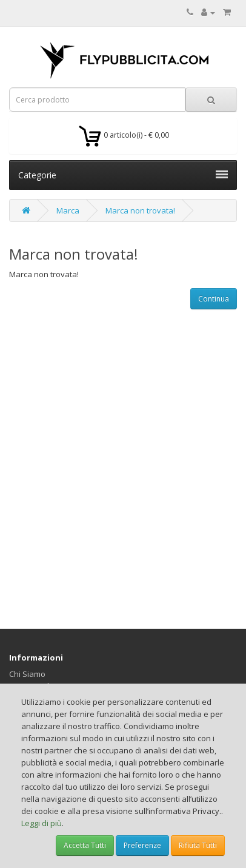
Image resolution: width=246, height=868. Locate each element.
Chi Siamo (27, 674)
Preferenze (142, 845)
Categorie (123, 175)
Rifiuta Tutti (198, 845)
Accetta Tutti (85, 845)
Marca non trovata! (140, 210)
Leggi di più (42, 823)
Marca (68, 210)
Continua (214, 299)
